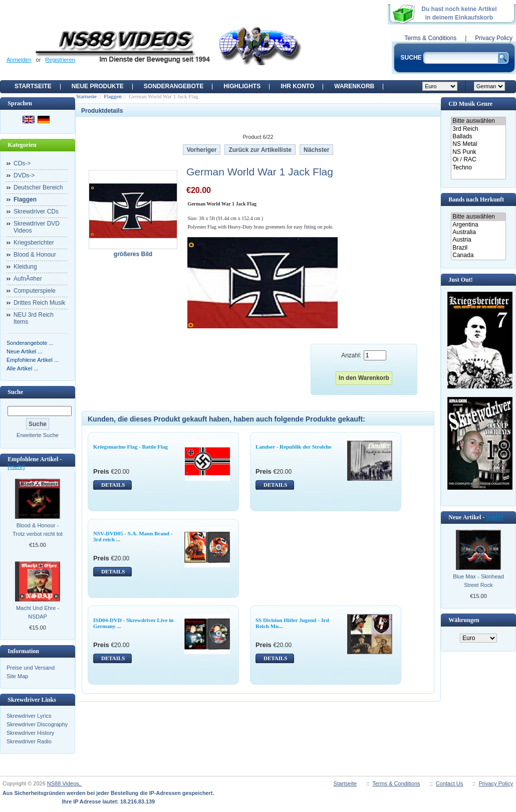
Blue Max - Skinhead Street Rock (478, 581)
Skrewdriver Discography (37, 724)
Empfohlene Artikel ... (33, 360)
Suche (15, 392)
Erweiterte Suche (38, 435)
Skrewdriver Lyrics (29, 716)
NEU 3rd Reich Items (34, 318)
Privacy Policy (494, 38)
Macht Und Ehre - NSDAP (38, 612)
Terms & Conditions (430, 38)
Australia (478, 232)
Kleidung (25, 267)
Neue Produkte (98, 86)
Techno (478, 168)
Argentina (478, 225)
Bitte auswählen (478, 121)
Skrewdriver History (30, 733)
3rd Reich (478, 129)
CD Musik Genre (470, 104)
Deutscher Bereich (38, 187)
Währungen (464, 620)
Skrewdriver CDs (36, 212)
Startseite (33, 86)
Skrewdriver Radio (29, 741)
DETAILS (113, 485)
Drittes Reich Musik (39, 303)
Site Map (17, 676)
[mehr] (16, 467)
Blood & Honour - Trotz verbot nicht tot (38, 530)
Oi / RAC (478, 160)
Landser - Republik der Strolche (294, 447)
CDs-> (22, 163)
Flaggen (112, 96)
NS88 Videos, (65, 783)
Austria (478, 240)
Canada (478, 255)
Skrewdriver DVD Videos (37, 227)
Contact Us (449, 783)
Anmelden (19, 60)
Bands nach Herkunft (476, 199)
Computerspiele (35, 291)
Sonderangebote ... (30, 343)
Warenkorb (354, 86)
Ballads (478, 137)
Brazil (478, 248)
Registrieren (60, 60)
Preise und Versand (31, 668)
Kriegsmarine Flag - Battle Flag (131, 447)
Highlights (242, 86)
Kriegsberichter (34, 243)
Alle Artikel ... (23, 368)
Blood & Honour (35, 255)
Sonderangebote (174, 86)
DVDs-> (24, 175)
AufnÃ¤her (28, 279)
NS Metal (478, 144)
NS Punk (478, 152)
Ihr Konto (297, 86)
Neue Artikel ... (25, 351)
